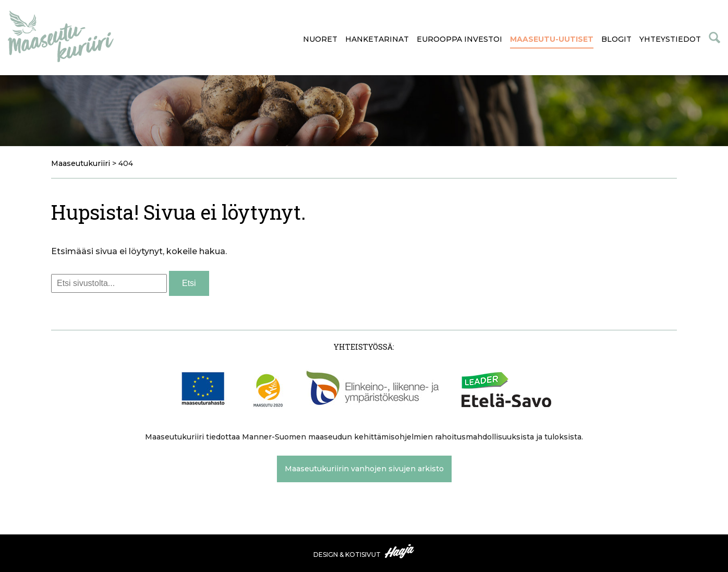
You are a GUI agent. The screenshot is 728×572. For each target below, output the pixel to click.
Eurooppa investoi (459, 39)
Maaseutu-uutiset (552, 39)
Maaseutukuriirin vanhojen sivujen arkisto (364, 469)
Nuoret (320, 39)
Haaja (400, 551)
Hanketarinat (377, 39)
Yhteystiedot (670, 39)
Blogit (616, 39)
